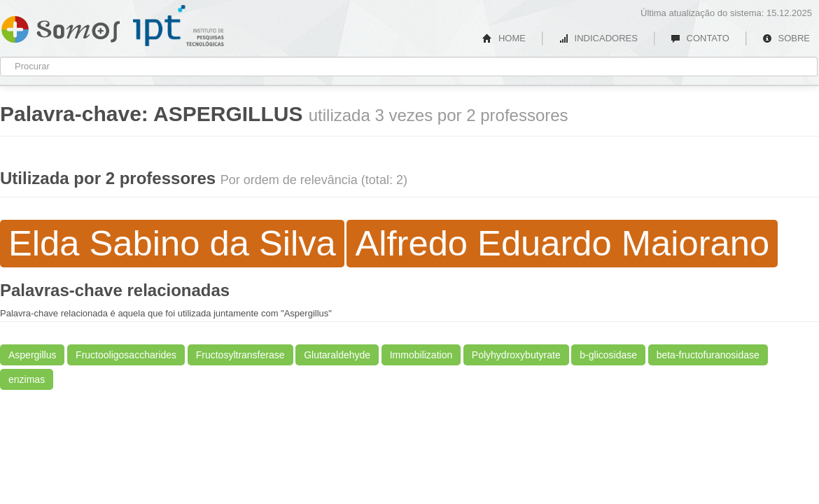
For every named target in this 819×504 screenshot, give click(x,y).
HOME (504, 38)
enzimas (27, 379)
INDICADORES (598, 38)
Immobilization (421, 355)
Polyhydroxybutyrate (516, 355)
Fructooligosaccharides (126, 355)
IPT (178, 26)
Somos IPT (61, 27)
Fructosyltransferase (240, 355)
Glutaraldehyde (337, 355)
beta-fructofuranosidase (708, 355)
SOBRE (786, 38)
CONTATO (700, 38)
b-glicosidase (608, 355)
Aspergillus (32, 355)
